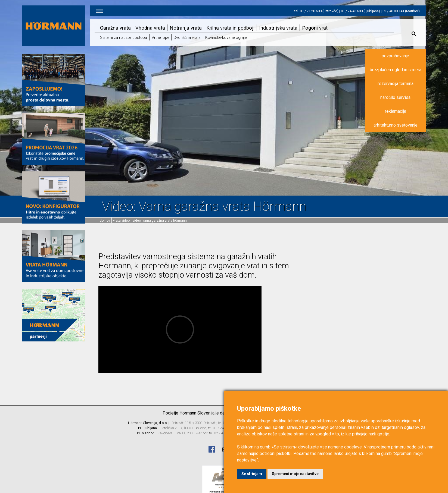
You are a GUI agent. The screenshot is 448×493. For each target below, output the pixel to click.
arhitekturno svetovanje (396, 125)
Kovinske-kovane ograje (226, 38)
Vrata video (121, 221)
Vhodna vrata (150, 28)
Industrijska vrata (278, 28)
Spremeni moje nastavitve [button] (295, 474)
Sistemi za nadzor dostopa (124, 38)
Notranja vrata (186, 28)
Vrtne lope (160, 38)
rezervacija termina (396, 84)
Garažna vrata (115, 28)
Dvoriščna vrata (187, 38)
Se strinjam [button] (252, 474)
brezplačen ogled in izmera (396, 70)
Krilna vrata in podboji (230, 28)
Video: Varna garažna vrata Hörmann (160, 221)
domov (105, 221)
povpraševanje (395, 56)
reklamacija (396, 111)
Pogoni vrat (315, 28)
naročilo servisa (395, 97)
